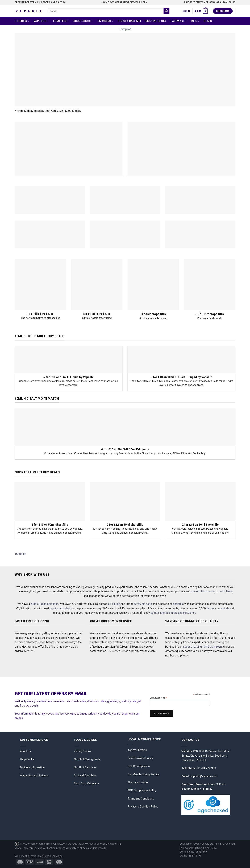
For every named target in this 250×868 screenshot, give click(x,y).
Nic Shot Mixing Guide (87, 759)
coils (222, 591)
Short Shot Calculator (86, 783)
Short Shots (83, 21)
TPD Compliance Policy (142, 790)
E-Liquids (22, 21)
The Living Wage (138, 782)
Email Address (158, 698)
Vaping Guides (83, 751)
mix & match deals (61, 608)
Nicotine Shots (156, 21)
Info (195, 21)
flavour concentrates (219, 608)
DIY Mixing (105, 21)
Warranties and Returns (34, 775)
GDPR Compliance (139, 766)
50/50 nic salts (143, 604)
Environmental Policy (140, 758)
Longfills (61, 21)
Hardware (179, 21)
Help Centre (27, 759)
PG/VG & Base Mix (129, 21)
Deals (209, 21)
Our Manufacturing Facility (143, 774)
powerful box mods (203, 591)
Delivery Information (32, 767)
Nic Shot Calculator (85, 767)
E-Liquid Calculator (85, 775)
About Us (26, 751)
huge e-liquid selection (44, 604)
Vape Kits (41, 21)
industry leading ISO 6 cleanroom (203, 647)
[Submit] (166, 11)
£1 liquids (114, 604)
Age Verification (137, 750)
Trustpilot (125, 29)
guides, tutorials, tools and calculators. (174, 613)
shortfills (178, 604)
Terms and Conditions (141, 799)
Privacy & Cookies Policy (143, 807)
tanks (229, 591)
